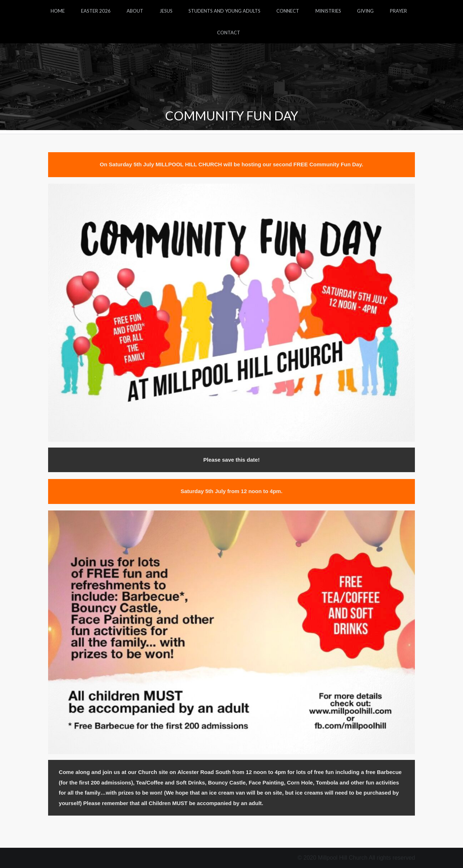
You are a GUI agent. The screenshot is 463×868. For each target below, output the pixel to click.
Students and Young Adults (224, 11)
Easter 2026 (96, 11)
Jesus (166, 11)
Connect (288, 11)
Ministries (328, 11)
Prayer (398, 11)
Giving (365, 11)
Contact (229, 33)
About (135, 11)
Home (58, 11)
